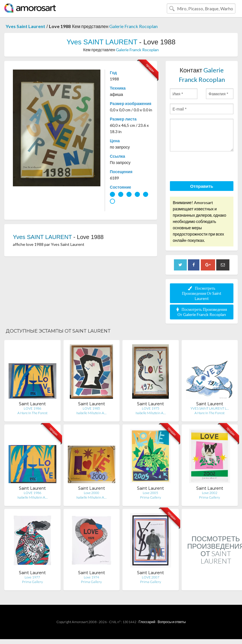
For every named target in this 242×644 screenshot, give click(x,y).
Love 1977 (32, 577)
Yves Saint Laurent (25, 26)
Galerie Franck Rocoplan (133, 26)
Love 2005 (150, 493)
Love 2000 (92, 493)
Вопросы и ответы (172, 622)
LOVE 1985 (91, 408)
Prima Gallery (151, 497)
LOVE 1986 (32, 408)
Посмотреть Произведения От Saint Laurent (202, 293)
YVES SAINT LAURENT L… (210, 408)
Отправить (202, 186)
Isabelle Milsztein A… (91, 413)
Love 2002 (210, 493)
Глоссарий (147, 622)
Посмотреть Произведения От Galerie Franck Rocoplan (202, 312)
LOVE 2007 (151, 577)
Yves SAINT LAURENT (102, 42)
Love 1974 (92, 577)
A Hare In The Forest (32, 413)
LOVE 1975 (151, 408)
